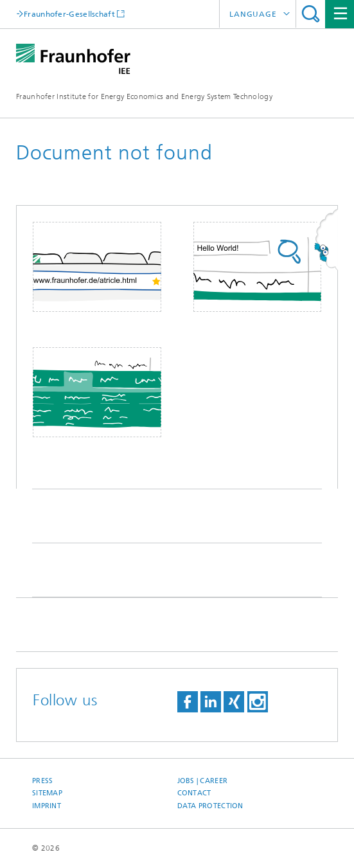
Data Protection (210, 806)
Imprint (47, 806)
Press (42, 781)
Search (311, 14)
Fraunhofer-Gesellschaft (69, 14)
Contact (194, 793)
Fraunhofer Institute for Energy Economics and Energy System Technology (144, 96)
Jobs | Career (203, 781)
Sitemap (47, 793)
